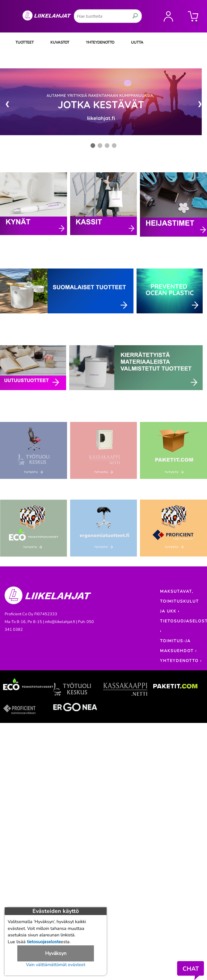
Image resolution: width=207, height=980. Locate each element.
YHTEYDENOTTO (100, 42)
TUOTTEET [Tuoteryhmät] (25, 42)
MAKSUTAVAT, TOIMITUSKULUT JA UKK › (180, 601)
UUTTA (137, 42)
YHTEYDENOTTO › (181, 661)
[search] (135, 16)
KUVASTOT (60, 42)
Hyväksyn (56, 953)
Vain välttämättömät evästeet (56, 965)
